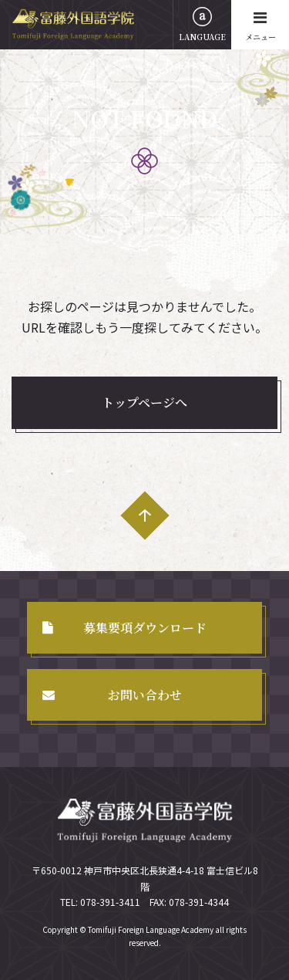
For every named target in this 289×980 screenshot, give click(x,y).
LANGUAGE (202, 25)
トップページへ (144, 402)
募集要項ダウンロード (145, 628)
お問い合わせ (145, 695)
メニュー (260, 25)
